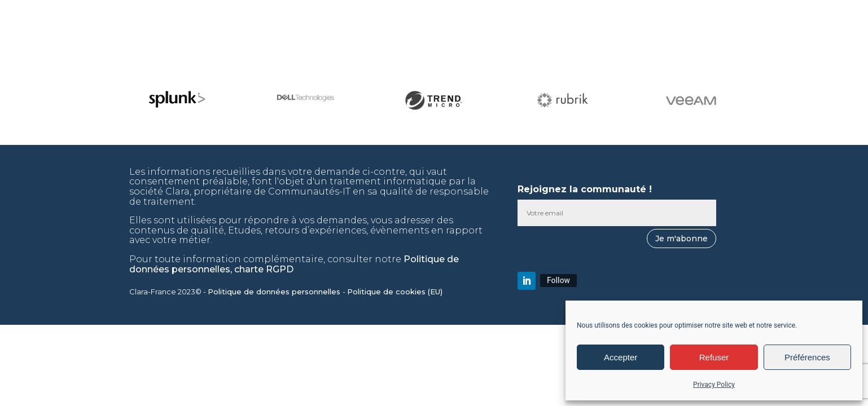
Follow (558, 280)
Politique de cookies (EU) (396, 292)
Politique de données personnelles (275, 292)
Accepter (621, 357)
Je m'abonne (681, 239)
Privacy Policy (714, 385)
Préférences (807, 357)
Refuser (714, 357)
